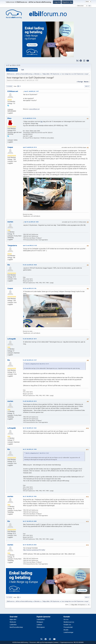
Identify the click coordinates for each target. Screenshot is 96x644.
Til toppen (9, 597)
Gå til (67, 605)
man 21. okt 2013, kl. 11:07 (31, 91)
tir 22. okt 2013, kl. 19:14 (29, 118)
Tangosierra (12, 245)
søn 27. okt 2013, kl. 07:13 (30, 147)
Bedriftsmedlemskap (16, 627)
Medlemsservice (69, 622)
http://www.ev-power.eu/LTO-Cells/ (34, 550)
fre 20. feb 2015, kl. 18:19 (30, 339)
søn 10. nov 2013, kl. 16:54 (31, 222)
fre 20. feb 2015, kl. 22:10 (30, 401)
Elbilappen (40, 622)
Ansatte (66, 630)
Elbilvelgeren (41, 627)
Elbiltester (13, 622)
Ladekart (39, 625)
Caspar (10, 147)
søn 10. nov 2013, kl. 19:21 (30, 245)
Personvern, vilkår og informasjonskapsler (41, 642)
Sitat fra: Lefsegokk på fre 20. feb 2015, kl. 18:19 (37, 364)
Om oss (66, 619)
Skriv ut (87, 86)
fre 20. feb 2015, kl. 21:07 (30, 360)
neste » (87, 82)
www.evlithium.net (34, 109)
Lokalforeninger (68, 632)
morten (10, 222)
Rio (9, 265)
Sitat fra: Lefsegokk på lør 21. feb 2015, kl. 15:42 (37, 453)
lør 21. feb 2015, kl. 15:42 (30, 428)
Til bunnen (9, 86)
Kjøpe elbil (13, 619)
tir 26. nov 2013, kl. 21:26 (30, 288)
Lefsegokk (12, 339)
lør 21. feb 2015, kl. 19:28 (30, 449)
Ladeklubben (41, 619)
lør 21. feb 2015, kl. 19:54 (30, 496)
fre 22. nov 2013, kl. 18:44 (30, 265)
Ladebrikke (13, 625)
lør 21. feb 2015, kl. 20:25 (30, 545)
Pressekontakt (68, 627)
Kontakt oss (67, 625)
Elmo (9, 118)
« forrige (80, 82)
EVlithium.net (13, 91)
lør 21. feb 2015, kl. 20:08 (30, 521)
